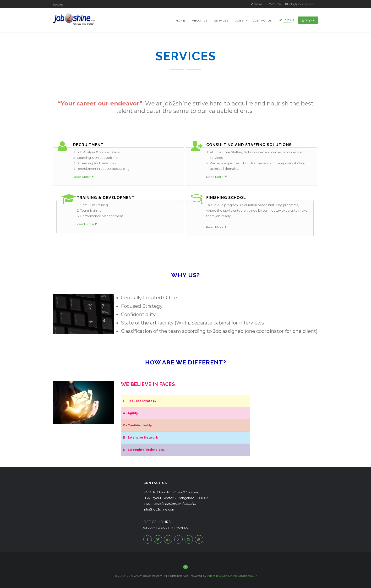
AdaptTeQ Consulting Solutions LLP (232, 576)
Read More (82, 177)
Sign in (308, 20)
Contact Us (262, 20)
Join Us (288, 20)
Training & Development (106, 198)
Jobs (239, 20)
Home (180, 20)
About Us (200, 20)
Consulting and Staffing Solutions (249, 145)
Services (221, 20)
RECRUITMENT (88, 145)
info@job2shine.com (302, 4)
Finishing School (226, 198)
